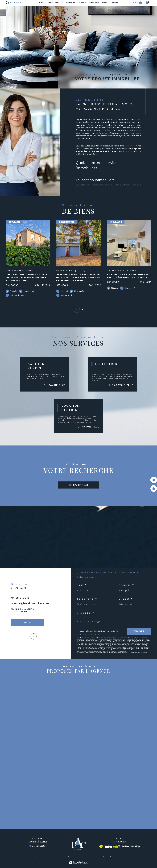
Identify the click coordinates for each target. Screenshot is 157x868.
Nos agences (82, 3)
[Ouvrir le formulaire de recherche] (14, 3)
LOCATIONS (49, 3)
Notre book (59, 3)
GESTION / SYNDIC (94, 3)
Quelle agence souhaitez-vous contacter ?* (108, 573)
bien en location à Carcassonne (121, 185)
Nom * (82, 585)
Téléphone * (87, 599)
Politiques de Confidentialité (108, 652)
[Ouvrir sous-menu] (44, 3)
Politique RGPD (115, 857)
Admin (101, 857)
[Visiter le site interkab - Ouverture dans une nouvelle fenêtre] (113, 846)
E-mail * (126, 599)
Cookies (123, 857)
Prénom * (126, 585)
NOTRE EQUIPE (70, 3)
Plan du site (83, 857)
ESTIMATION (106, 3)
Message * (85, 613)
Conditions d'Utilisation (127, 652)
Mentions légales (93, 857)
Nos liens (107, 857)
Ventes (41, 3)
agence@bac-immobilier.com (30, 603)
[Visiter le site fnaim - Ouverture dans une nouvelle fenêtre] (101, 846)
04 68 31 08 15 (20, 598)
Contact (115, 3)
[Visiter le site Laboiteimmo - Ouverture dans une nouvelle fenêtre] (78, 866)
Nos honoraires (74, 857)
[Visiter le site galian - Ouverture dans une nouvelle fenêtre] (131, 846)
